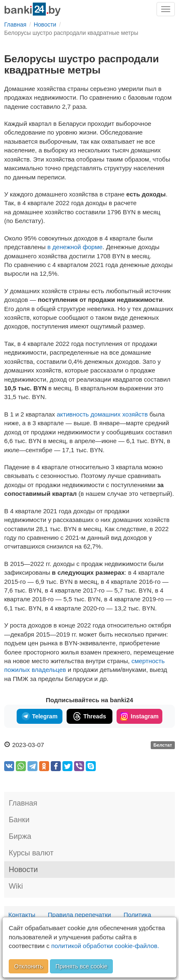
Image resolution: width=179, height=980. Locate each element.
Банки (19, 820)
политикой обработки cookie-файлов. (105, 946)
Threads (89, 716)
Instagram (139, 716)
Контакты (22, 915)
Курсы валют (31, 853)
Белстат (163, 745)
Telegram (40, 716)
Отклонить (29, 966)
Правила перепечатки (80, 915)
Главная (23, 803)
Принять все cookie (81, 966)
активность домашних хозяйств (102, 414)
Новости (23, 870)
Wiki (16, 886)
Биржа (20, 836)
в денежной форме (75, 247)
